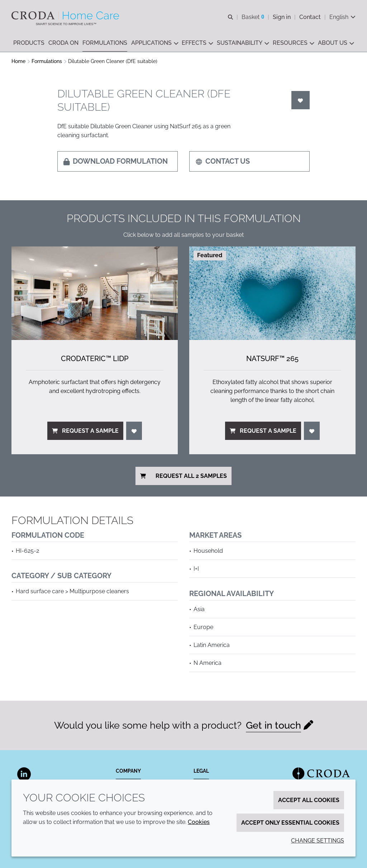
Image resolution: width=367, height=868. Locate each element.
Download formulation (116, 161)
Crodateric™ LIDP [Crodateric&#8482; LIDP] (95, 359)
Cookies (199, 822)
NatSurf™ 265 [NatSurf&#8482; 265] (272, 359)
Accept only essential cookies (290, 823)
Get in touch (273, 725)
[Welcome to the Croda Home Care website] (66, 15)
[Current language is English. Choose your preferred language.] (342, 17)
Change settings (318, 841)
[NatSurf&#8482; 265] (272, 293)
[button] (29, 43)
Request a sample (85, 431)
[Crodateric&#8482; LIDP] (95, 293)
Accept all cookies (309, 800)
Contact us (223, 161)
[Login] (301, 100)
